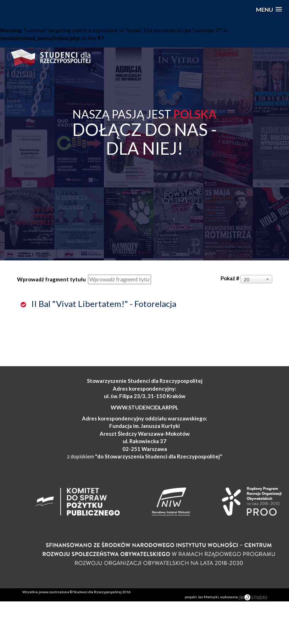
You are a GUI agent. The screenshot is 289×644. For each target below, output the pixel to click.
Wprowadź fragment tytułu (52, 279)
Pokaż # (230, 278)
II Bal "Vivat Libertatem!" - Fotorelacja (103, 304)
